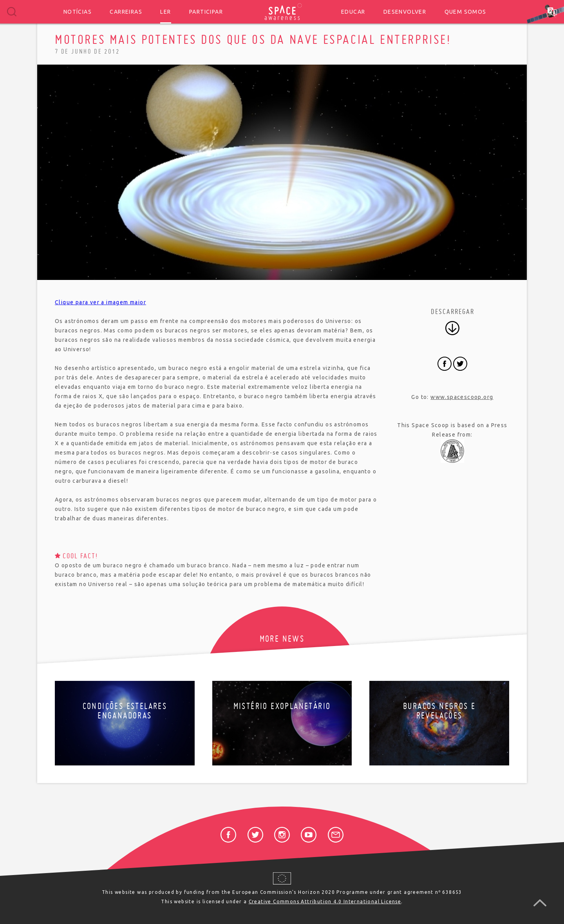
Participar (206, 12)
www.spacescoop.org (462, 397)
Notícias (78, 12)
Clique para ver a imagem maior (100, 302)
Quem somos (465, 12)
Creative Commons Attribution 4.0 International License (325, 901)
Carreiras (126, 12)
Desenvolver (405, 12)
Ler (165, 12)
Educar (353, 12)
